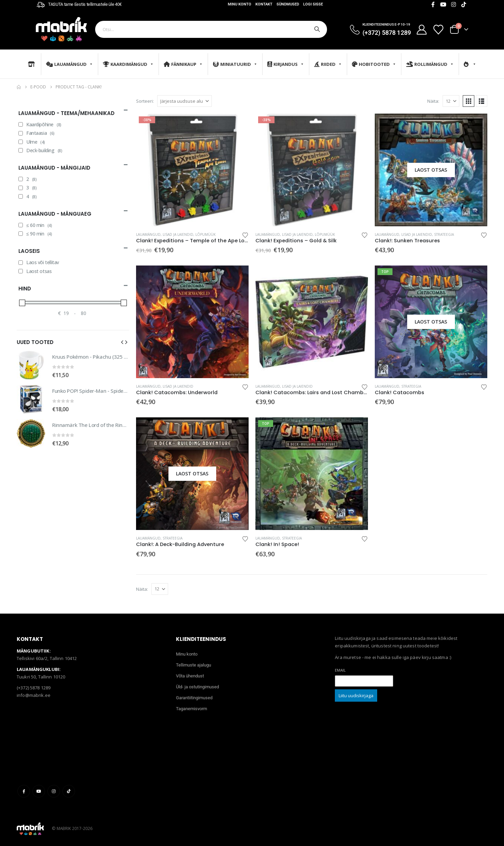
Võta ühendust (190, 676)
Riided (328, 64)
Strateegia (444, 234)
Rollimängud (430, 64)
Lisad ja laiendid (178, 234)
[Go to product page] (192, 170)
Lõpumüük (205, 234)
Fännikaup (183, 64)
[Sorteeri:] (184, 101)
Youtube (39, 791)
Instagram (54, 791)
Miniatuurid (235, 64)
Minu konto (240, 4)
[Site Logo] (61, 29)
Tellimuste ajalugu (194, 665)
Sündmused (288, 4)
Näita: (433, 101)
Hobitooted (374, 64)
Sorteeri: (145, 101)
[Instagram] (454, 4)
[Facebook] (433, 4)
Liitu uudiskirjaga (356, 696)
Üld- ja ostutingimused (197, 687)
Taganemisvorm (191, 709)
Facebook (24, 791)
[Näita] (451, 101)
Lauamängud (70, 64)
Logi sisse (313, 4)
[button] (469, 101)
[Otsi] (316, 29)
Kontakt (264, 4)
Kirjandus (286, 64)
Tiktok (69, 791)
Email (340, 670)
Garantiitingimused (194, 698)
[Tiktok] (464, 4)
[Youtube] (443, 4)
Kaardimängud (128, 64)
